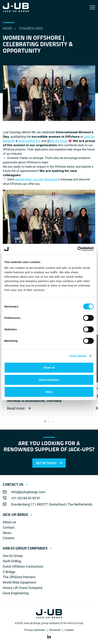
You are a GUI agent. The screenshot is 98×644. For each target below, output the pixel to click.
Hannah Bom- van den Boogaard (36, 179)
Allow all (49, 368)
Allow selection (49, 380)
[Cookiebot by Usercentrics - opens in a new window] (77, 249)
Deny (49, 392)
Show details (78, 356)
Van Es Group (59, 141)
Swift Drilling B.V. (29, 141)
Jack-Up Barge (16, 7)
